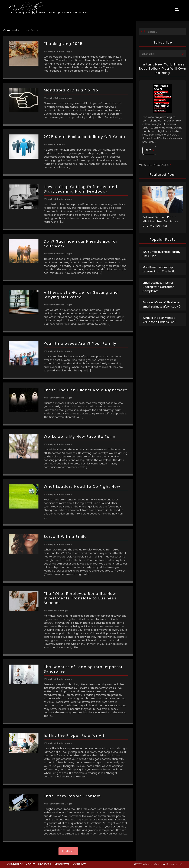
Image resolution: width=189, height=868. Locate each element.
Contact (79, 864)
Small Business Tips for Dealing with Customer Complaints (158, 287)
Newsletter (62, 864)
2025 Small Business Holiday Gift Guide (161, 254)
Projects (45, 864)
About (30, 864)
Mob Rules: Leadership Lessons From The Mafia (159, 269)
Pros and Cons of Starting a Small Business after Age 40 (162, 304)
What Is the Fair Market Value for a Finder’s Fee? (159, 320)
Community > (12, 30)
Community (15, 864)
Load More (68, 851)
